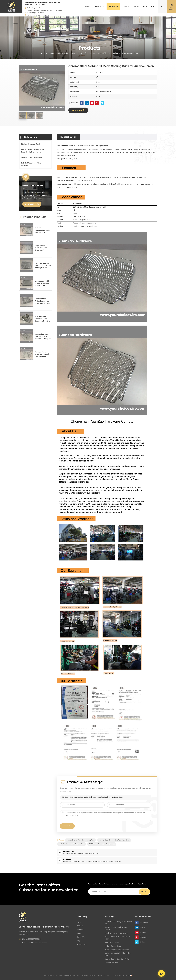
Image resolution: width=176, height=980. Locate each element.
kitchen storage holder (113, 946)
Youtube (143, 932)
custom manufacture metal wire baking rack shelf (43, 230)
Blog (136, 7)
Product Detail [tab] (68, 137)
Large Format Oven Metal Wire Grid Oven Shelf (43, 248)
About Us (100, 7)
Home (88, 7)
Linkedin (143, 927)
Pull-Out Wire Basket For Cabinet (38, 15)
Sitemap (100, 975)
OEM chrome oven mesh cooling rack (102, 844)
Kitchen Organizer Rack (35, 8)
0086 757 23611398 (35, 939)
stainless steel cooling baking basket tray (118, 923)
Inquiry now (77, 110)
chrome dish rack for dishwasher (117, 950)
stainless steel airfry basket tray (116, 933)
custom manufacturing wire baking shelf (118, 954)
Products (113, 7)
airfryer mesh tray (111, 963)
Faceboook (144, 923)
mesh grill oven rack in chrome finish (72, 844)
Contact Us (149, 7)
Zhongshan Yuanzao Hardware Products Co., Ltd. (42, 4)
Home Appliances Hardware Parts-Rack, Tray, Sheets (44, 10)
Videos (126, 7)
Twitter (143, 942)
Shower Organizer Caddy (35, 13)
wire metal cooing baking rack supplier (116, 929)
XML (108, 975)
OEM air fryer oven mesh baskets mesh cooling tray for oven (43, 266)
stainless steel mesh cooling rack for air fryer (114, 840)
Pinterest (143, 937)
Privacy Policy (82, 945)
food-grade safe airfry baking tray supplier (118, 938)
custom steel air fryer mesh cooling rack (80, 840)
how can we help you (34, 187)
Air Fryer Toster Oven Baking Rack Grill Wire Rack (42, 354)
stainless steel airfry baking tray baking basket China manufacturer (43, 283)
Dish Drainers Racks (112, 943)
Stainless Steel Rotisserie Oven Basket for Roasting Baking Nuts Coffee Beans (43, 319)
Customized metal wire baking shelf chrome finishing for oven (43, 337)
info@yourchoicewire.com (38, 943)
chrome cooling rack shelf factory (117, 959)
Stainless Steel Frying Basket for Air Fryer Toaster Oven (43, 301)
